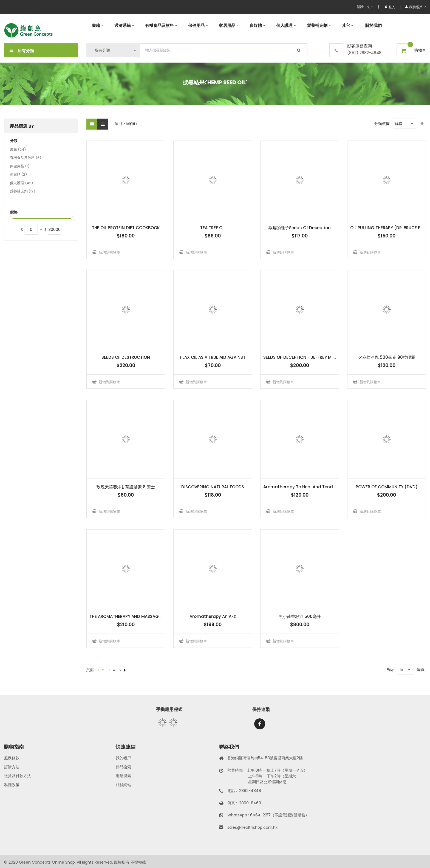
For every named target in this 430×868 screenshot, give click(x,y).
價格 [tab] (14, 212)
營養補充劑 (22, 192)
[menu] (256, 25)
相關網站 (123, 785)
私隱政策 (12, 785)
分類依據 (382, 124)
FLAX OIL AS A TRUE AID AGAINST (213, 357)
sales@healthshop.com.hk (252, 827)
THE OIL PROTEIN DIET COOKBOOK (126, 228)
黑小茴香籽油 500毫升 (300, 616)
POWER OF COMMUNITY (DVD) (387, 487)
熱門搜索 (123, 767)
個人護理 (21, 183)
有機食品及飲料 (26, 158)
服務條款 (12, 758)
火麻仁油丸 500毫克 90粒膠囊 (387, 357)
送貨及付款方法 (18, 776)
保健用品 (20, 167)
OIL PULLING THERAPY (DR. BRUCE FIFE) (389, 228)
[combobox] (224, 50)
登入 (390, 7)
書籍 (18, 150)
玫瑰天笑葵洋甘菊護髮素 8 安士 (126, 487)
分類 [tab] (14, 141)
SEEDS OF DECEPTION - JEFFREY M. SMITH (305, 357)
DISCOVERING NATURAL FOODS (213, 487)
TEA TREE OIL (213, 228)
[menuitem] (98, 25)
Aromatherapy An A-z (213, 616)
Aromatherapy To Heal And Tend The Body (308, 487)
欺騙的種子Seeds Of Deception (300, 228)
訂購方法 (12, 767)
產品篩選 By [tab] (22, 126)
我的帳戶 (123, 758)
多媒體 (18, 175)
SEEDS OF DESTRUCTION (126, 357)
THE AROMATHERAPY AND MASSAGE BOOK (131, 616)
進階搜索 (123, 776)
